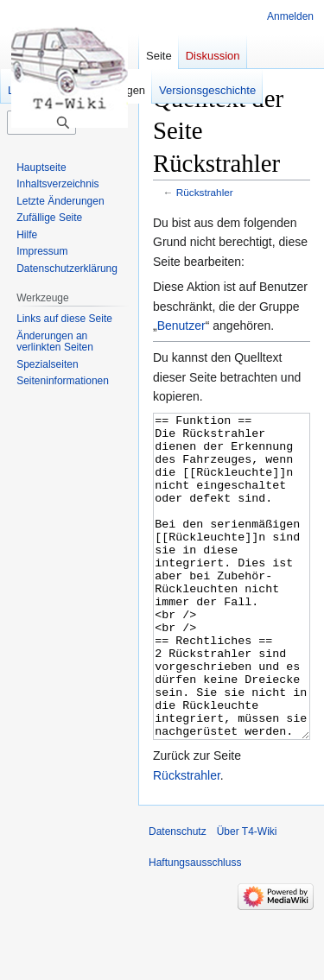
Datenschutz (178, 896)
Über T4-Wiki (247, 896)
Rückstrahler (205, 192)
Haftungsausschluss (195, 927)
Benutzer (181, 326)
